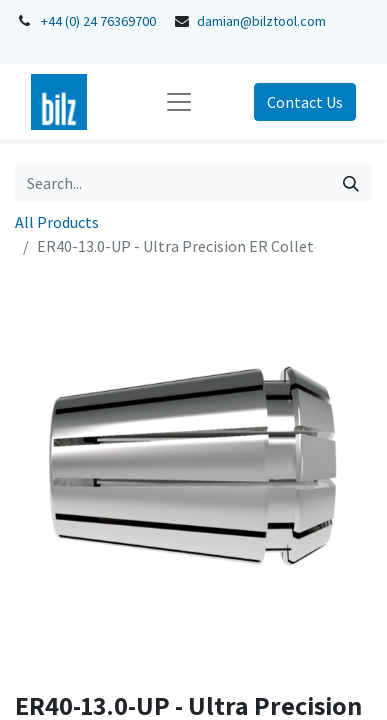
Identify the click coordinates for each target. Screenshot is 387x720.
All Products (57, 222)
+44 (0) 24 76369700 (98, 21)
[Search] (351, 183)
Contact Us (305, 102)
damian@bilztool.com (261, 21)
